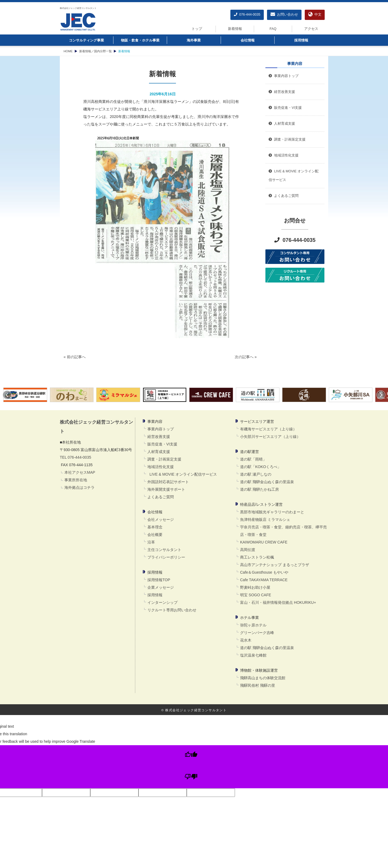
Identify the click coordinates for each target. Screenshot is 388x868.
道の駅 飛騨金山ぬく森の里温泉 (267, 482)
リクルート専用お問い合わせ (172, 610)
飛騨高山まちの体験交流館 (263, 678)
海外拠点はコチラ (79, 487)
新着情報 (235, 29)
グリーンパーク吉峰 (257, 633)
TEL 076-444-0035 (75, 457)
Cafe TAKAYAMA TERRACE (264, 580)
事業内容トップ (284, 76)
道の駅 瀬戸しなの (256, 474)
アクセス (311, 29)
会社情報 (248, 40)
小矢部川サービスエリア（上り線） (270, 437)
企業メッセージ (161, 587)
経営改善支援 (282, 92)
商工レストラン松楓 (257, 557)
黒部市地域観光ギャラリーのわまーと (272, 512)
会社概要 (155, 535)
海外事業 (194, 40)
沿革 (151, 542)
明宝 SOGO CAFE (256, 595)
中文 (315, 15)
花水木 (246, 640)
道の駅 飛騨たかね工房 (259, 489)
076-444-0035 (247, 15)
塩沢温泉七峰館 (253, 655)
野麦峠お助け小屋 (255, 587)
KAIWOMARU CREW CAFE (264, 542)
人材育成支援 (159, 452)
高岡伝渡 (248, 550)
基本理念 (155, 527)
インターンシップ (162, 602)
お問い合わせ (284, 15)
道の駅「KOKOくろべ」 (261, 467)
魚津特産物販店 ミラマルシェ (265, 520)
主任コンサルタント (164, 550)
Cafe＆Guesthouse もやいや (264, 572)
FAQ (273, 29)
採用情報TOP (159, 580)
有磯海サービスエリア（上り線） (268, 429)
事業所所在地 (76, 480)
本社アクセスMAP (80, 472)
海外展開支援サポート (166, 489)
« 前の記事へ (75, 357)
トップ (197, 29)
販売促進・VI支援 (162, 444)
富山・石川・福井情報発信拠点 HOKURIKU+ (278, 602)
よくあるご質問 (161, 497)
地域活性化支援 (161, 467)
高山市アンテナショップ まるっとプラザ (275, 565)
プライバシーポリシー (166, 557)
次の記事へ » (246, 357)
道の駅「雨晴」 (253, 459)
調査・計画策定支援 (164, 459)
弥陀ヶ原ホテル (253, 625)
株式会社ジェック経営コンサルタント (78, 8)
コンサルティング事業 (86, 40)
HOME (68, 51)
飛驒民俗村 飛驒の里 (258, 685)
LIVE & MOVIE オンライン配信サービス (182, 474)
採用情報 (301, 40)
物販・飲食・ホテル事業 (140, 40)
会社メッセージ (161, 520)
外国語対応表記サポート (168, 482)
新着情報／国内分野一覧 (96, 51)
